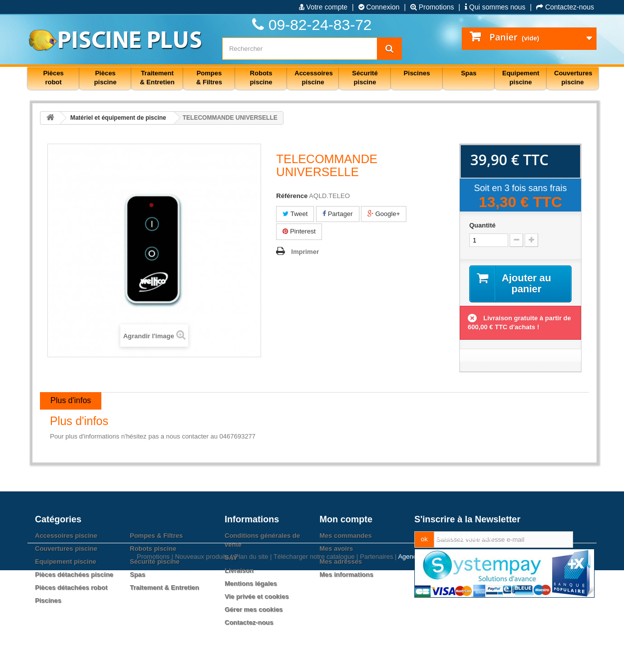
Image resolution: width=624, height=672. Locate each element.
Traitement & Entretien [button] (157, 78)
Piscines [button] (417, 73)
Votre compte (323, 7)
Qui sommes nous (495, 7)
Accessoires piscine (66, 536)
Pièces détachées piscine (74, 574)
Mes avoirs (336, 549)
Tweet (295, 214)
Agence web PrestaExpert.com (442, 658)
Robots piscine (153, 549)
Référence (292, 196)
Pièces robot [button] (53, 78)
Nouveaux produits (202, 658)
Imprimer (305, 252)
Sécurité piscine (155, 561)
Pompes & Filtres (156, 536)
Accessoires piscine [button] (314, 78)
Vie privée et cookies (257, 596)
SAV (231, 558)
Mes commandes (346, 536)
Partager (337, 214)
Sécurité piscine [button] (365, 78)
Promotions (432, 7)
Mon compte (346, 519)
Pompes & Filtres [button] (209, 78)
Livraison (239, 570)
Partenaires (376, 658)
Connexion (379, 7)
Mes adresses (341, 561)
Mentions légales (251, 583)
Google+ (384, 214)
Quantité (482, 225)
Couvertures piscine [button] (573, 78)
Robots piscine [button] (261, 78)
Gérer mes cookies (254, 609)
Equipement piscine (66, 561)
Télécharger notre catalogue (314, 658)
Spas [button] (468, 73)
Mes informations (346, 574)
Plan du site (251, 658)
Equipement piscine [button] (521, 78)
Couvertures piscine (66, 549)
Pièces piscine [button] (106, 78)
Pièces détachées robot (71, 587)
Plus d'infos (71, 400)
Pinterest (299, 231)
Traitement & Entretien (164, 587)
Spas (138, 574)
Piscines (48, 600)
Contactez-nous (565, 7)
